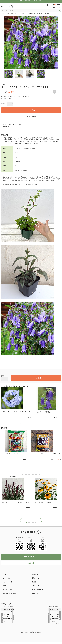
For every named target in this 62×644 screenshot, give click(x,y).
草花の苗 (3, 13)
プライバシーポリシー (8, 590)
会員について (35, 578)
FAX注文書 (31, 563)
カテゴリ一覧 (6, 578)
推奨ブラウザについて (38, 590)
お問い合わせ (35, 586)
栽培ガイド (6, 586)
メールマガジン (36, 594)
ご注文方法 (35, 574)
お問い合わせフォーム (31, 557)
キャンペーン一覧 (7, 582)
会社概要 (34, 582)
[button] (42, 423)
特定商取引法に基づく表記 (10, 594)
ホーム (4, 574)
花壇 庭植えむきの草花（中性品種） (16, 13)
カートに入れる (31, 110)
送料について (5, 127)
